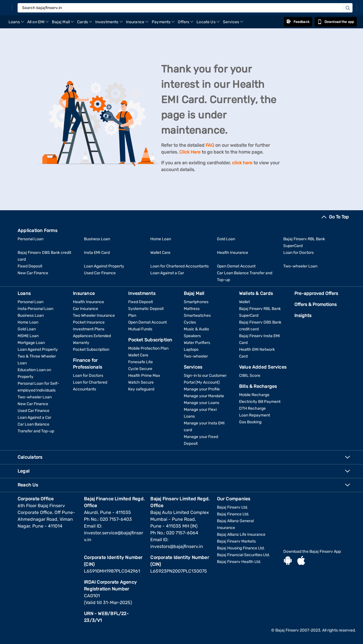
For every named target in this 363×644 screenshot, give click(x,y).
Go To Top (339, 217)
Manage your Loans (201, 403)
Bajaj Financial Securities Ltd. (243, 555)
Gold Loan (226, 239)
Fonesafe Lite (141, 362)
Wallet (244, 302)
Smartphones (196, 302)
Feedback (298, 22)
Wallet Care (160, 253)
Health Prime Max (144, 376)
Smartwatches (197, 315)
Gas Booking (250, 422)
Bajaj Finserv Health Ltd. (239, 562)
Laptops (191, 349)
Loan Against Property (104, 266)
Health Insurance (233, 253)
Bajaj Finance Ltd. (233, 514)
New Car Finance (33, 273)
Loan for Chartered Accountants (180, 266)
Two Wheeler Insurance (94, 315)
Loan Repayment (255, 415)
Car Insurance (86, 309)
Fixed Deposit (30, 266)
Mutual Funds (140, 329)
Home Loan (161, 239)
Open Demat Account (236, 266)
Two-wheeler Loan (300, 266)
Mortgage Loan (31, 343)
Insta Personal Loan (35, 309)
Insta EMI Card (97, 253)
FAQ (210, 145)
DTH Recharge (252, 408)
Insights (303, 315)
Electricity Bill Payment (260, 402)
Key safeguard (141, 389)
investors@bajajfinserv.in (177, 546)
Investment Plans (89, 329)
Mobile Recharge (254, 395)
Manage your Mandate (204, 396)
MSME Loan (28, 336)
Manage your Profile (202, 389)
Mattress (192, 309)
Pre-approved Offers (316, 293)
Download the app (336, 22)
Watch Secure (141, 382)
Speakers (192, 336)
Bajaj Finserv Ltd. (233, 507)
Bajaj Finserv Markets (236, 541)
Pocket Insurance (89, 322)
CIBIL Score (250, 376)
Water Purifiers (197, 343)
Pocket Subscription (91, 349)
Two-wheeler (196, 356)
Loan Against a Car (167, 273)
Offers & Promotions (315, 304)
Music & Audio (196, 329)
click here (242, 163)
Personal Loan (30, 239)
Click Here (190, 152)
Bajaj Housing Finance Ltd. (241, 548)
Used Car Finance (100, 273)
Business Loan (97, 239)
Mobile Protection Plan (148, 348)
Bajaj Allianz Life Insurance (241, 534)
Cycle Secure (140, 369)
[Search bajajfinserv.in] (185, 8)
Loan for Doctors (298, 253)
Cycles (190, 322)
